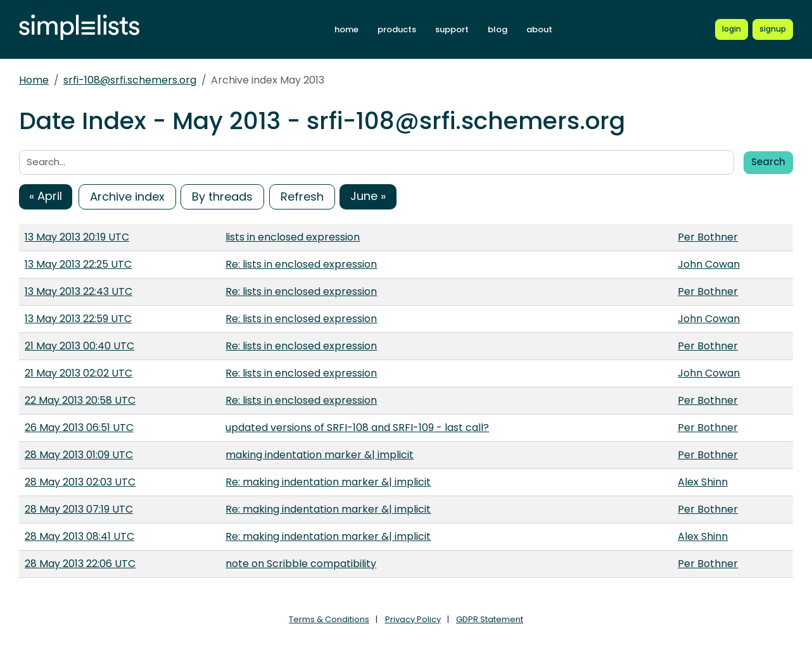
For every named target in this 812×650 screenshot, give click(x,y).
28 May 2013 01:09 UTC (79, 455)
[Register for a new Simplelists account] (773, 29)
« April (46, 196)
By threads (222, 197)
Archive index (127, 197)
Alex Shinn (703, 482)
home (346, 29)
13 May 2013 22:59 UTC (78, 319)
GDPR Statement (490, 619)
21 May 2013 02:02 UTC (79, 373)
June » (368, 196)
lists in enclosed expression (293, 237)
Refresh (302, 197)
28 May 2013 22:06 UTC (80, 564)
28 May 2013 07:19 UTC (79, 509)
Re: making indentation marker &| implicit (328, 482)
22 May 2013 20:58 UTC (80, 400)
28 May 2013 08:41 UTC (79, 536)
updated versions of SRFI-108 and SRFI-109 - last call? (357, 428)
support (452, 29)
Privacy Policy (413, 619)
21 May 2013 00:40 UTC (79, 346)
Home (34, 80)
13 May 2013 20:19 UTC (77, 237)
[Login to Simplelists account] (732, 29)
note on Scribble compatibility (301, 564)
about (539, 29)
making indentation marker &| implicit (320, 455)
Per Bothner (708, 237)
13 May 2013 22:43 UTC (79, 291)
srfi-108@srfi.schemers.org (130, 80)
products (397, 29)
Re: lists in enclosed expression (301, 264)
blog (498, 29)
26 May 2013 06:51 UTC (79, 428)
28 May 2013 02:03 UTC (80, 482)
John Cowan (709, 264)
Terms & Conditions (329, 619)
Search (768, 162)
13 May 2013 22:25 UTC (78, 264)
